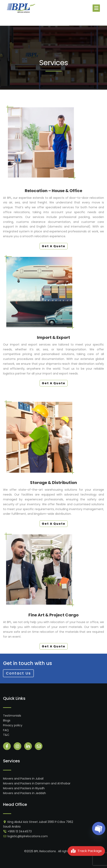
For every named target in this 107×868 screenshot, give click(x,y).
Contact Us (18, 673)
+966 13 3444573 (20, 831)
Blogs (7, 720)
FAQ (6, 730)
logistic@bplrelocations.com (28, 836)
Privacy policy (13, 725)
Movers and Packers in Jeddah (24, 793)
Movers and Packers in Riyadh (24, 788)
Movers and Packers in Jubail (23, 779)
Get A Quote (54, 246)
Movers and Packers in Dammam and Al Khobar (37, 783)
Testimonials (12, 716)
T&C (6, 735)
